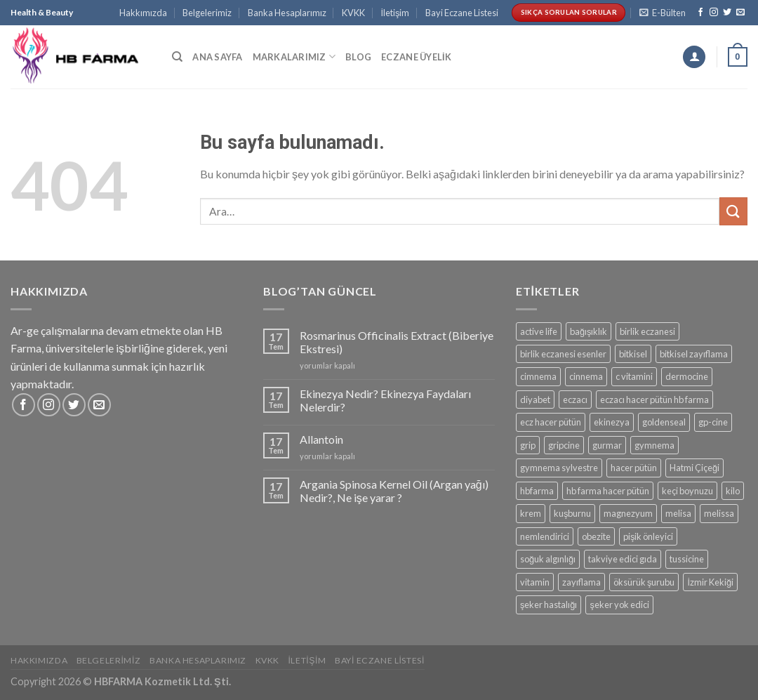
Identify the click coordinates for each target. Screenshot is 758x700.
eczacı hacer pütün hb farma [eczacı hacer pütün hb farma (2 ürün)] (654, 399)
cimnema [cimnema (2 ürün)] (538, 376)
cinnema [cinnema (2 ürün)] (586, 376)
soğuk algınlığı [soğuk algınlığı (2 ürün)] (548, 559)
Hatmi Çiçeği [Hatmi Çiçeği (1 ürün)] (694, 468)
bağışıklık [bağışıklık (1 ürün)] (589, 331)
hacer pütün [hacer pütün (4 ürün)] (634, 468)
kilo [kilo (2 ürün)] (733, 491)
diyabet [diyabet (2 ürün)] (535, 399)
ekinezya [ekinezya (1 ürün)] (612, 422)
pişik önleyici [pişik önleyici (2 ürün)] (648, 536)
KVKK (353, 13)
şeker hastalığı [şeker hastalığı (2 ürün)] (549, 605)
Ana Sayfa (217, 57)
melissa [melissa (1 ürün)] (719, 513)
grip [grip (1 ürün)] (528, 445)
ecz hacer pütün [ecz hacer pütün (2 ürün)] (551, 422)
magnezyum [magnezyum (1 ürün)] (628, 513)
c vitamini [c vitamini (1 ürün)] (634, 376)
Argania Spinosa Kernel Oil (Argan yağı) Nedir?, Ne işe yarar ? (394, 491)
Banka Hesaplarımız (287, 13)
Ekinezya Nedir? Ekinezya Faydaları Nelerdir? (385, 400)
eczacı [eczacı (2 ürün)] (575, 399)
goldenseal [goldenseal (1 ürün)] (664, 422)
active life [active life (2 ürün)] (539, 331)
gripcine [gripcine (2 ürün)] (564, 445)
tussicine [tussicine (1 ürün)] (687, 559)
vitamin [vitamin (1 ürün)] (535, 582)
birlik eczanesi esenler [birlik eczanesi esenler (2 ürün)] (563, 354)
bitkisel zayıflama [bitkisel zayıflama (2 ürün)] (694, 354)
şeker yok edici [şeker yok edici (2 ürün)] (619, 605)
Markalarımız (294, 57)
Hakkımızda (143, 13)
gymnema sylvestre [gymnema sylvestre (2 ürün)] (559, 468)
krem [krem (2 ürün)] (531, 513)
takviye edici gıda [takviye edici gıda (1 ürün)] (623, 559)
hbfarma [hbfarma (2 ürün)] (537, 491)
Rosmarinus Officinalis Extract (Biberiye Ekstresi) (397, 342)
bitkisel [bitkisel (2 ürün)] (633, 354)
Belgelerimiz (207, 13)
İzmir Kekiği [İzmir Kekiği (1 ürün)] (710, 582)
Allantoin (321, 439)
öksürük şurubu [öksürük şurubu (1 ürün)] (644, 582)
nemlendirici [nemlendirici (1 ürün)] (545, 536)
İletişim (395, 13)
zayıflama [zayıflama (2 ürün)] (581, 582)
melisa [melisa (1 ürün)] (678, 513)
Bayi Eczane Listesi (462, 13)
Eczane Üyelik (416, 57)
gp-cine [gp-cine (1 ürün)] (713, 422)
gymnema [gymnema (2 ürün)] (654, 445)
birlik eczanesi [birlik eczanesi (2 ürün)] (647, 331)
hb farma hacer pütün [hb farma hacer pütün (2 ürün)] (608, 491)
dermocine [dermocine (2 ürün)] (687, 376)
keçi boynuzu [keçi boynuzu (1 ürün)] (687, 491)
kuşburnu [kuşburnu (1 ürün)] (572, 513)
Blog (358, 57)
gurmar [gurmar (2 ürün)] (607, 445)
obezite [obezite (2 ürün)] (596, 536)
